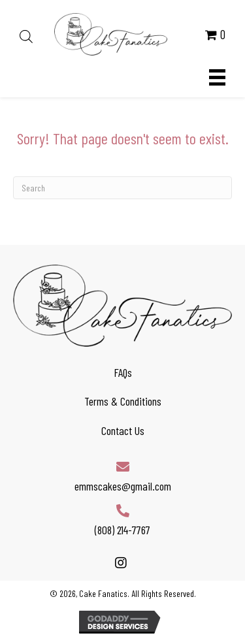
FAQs (123, 372)
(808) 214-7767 (122, 530)
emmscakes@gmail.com (123, 486)
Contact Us (123, 430)
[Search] (122, 188)
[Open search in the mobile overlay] (24, 35)
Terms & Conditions (123, 401)
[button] (121, 563)
